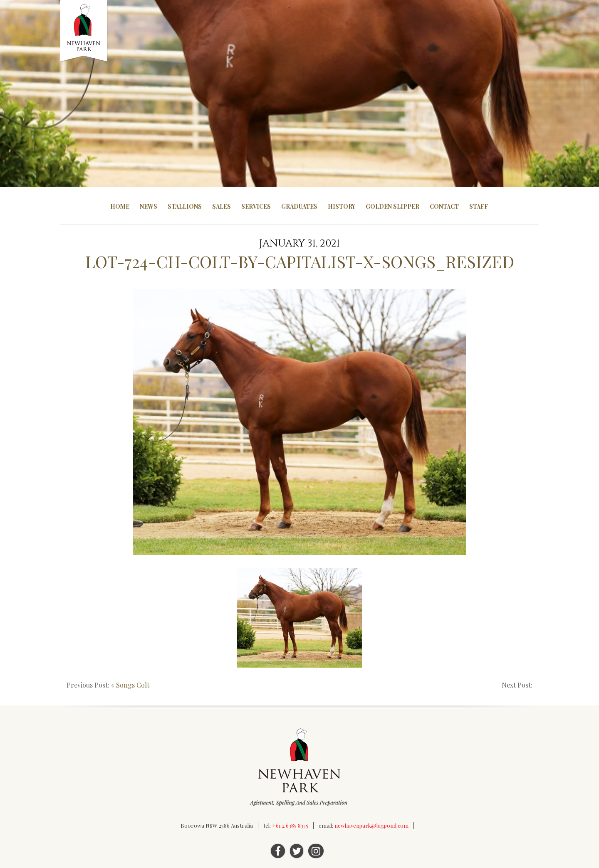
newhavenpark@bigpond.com (371, 825)
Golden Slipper (392, 206)
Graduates (299, 206)
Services (256, 206)
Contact (444, 206)
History (342, 206)
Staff (479, 206)
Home (120, 206)
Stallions (185, 206)
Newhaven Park (84, 31)
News (149, 206)
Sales (222, 206)
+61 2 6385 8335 (290, 825)
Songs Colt (133, 685)
